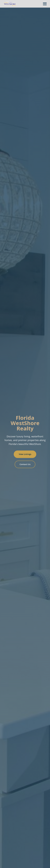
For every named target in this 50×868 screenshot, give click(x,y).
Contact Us (25, 464)
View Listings (25, 454)
